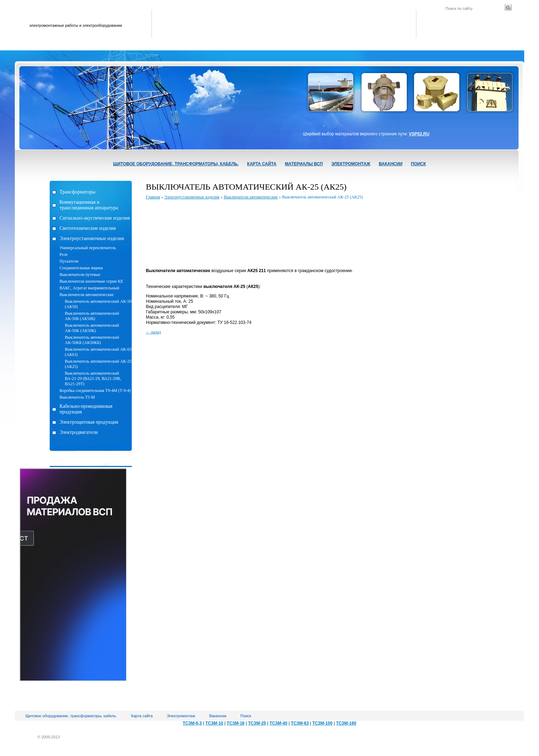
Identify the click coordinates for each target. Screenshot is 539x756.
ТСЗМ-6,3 (192, 723)
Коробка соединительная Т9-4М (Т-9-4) (95, 391)
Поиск (419, 164)
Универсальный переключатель (88, 248)
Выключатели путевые (80, 275)
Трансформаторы (78, 192)
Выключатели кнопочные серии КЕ (91, 281)
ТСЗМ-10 (214, 723)
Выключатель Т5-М (77, 397)
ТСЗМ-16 (236, 723)
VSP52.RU (419, 134)
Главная (153, 197)
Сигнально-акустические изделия (95, 218)
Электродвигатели (79, 432)
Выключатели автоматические (87, 295)
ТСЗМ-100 (322, 723)
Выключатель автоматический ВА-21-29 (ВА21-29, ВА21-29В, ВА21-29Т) (93, 379)
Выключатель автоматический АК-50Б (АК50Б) (92, 316)
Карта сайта (262, 164)
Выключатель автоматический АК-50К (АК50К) (92, 328)
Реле (64, 254)
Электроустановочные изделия (92, 238)
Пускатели (69, 261)
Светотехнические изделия (88, 228)
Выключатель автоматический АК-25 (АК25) (98, 364)
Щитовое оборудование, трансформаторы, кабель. (176, 164)
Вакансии (391, 164)
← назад (153, 332)
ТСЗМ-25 (257, 723)
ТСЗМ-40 (278, 723)
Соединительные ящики (81, 268)
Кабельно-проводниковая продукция (86, 409)
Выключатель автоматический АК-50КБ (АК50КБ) (92, 340)
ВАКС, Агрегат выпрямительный (89, 288)
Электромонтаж (351, 164)
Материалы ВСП (304, 164)
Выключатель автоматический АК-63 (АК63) (98, 352)
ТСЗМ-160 (346, 723)
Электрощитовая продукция (89, 422)
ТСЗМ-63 (300, 723)
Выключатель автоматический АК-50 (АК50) (98, 304)
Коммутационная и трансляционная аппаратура (89, 205)
